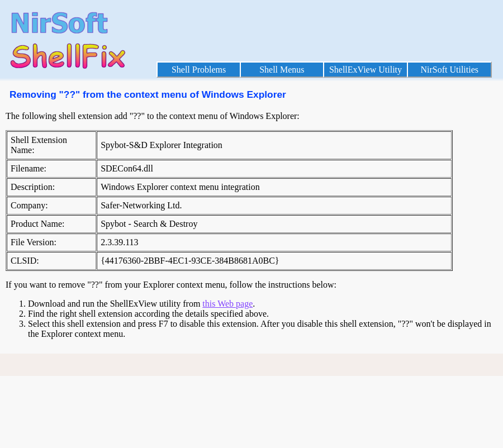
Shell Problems (199, 70)
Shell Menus (282, 70)
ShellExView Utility (366, 70)
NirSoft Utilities (449, 70)
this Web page (227, 304)
